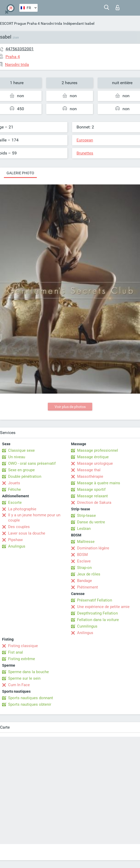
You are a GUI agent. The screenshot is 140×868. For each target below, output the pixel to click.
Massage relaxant (92, 496)
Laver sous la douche (27, 533)
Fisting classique (23, 646)
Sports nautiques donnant (31, 698)
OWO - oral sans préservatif (32, 463)
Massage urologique (95, 463)
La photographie (22, 509)
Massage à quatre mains (99, 483)
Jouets (14, 483)
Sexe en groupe (21, 470)
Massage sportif (91, 489)
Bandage (84, 581)
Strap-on (84, 568)
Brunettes (85, 153)
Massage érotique (93, 457)
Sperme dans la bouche (28, 672)
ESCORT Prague (13, 23)
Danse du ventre (91, 522)
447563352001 (20, 49)
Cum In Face (19, 685)
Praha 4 (33, 23)
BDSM (82, 555)
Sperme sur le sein (24, 678)
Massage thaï (89, 470)
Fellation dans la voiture (98, 620)
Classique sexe (21, 450)
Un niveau (17, 457)
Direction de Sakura (94, 503)
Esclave (84, 561)
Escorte (15, 503)
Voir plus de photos (70, 407)
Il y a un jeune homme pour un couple (34, 518)
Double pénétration (25, 476)
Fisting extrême (22, 659)
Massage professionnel (98, 450)
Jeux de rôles (89, 574)
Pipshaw (15, 540)
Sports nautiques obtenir (30, 704)
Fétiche (14, 489)
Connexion (118, 8)
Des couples (19, 527)
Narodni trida (51, 23)
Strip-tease (86, 516)
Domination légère (93, 548)
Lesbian (84, 529)
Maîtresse (86, 542)
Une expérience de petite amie (103, 607)
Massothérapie (90, 476)
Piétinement (87, 587)
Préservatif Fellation (95, 600)
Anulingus (17, 546)
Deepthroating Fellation (97, 613)
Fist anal (16, 652)
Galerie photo (20, 173)
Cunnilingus (87, 626)
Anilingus (85, 633)
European (85, 140)
